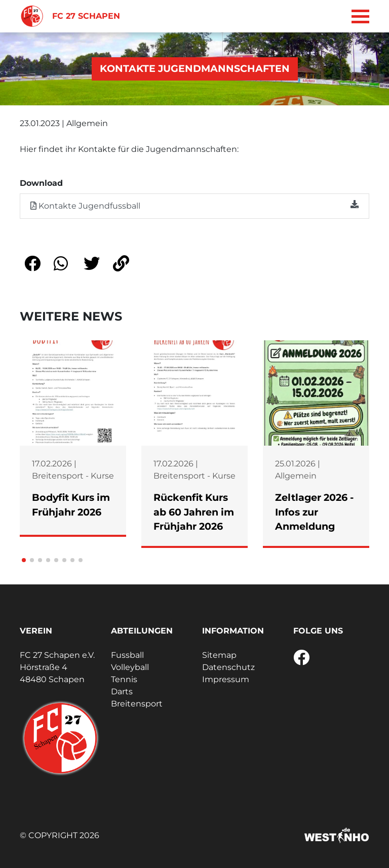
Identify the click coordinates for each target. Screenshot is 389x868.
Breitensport (137, 704)
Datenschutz (228, 667)
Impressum (226, 679)
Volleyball (130, 667)
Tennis (124, 679)
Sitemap (219, 655)
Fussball (127, 655)
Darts (122, 692)
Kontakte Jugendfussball (194, 205)
